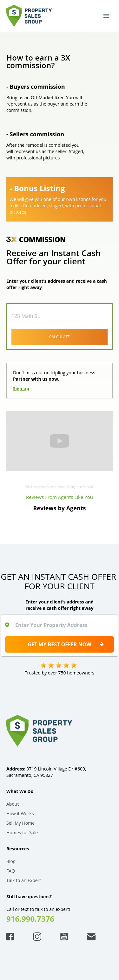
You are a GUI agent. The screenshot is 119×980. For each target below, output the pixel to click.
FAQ (11, 871)
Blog (11, 861)
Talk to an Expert (24, 880)
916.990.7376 (30, 919)
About (13, 804)
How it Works (20, 813)
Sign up (21, 388)
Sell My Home (20, 823)
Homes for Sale (22, 832)
